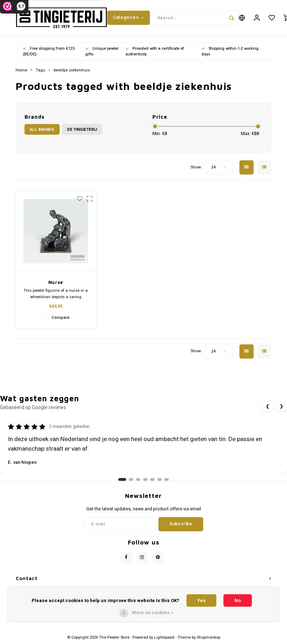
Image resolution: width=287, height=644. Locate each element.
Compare (61, 318)
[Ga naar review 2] (131, 479)
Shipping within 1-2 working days (230, 51)
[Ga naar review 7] (167, 479)
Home (21, 70)
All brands (42, 130)
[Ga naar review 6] (159, 479)
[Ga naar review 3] (138, 479)
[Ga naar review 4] (145, 479)
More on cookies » (153, 613)
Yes (201, 600)
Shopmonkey (209, 637)
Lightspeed (164, 637)
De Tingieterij (82, 130)
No (238, 600)
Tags (40, 70)
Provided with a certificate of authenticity (155, 51)
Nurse (56, 282)
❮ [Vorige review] (268, 406)
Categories (129, 17)
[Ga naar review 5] (152, 479)
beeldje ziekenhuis (72, 70)
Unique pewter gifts (102, 51)
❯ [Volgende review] (281, 406)
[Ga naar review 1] (122, 479)
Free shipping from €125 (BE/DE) (49, 51)
